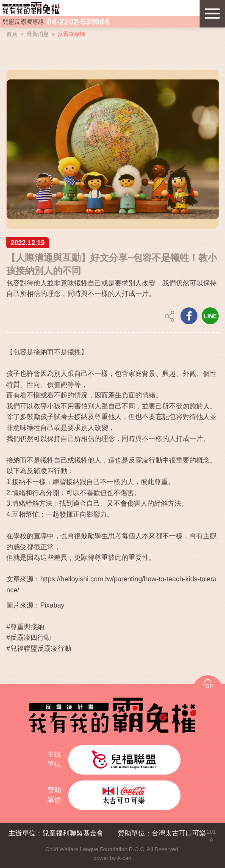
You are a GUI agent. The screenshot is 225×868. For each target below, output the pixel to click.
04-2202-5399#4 (78, 22)
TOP (208, 686)
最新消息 (38, 34)
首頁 (12, 34)
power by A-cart (112, 858)
